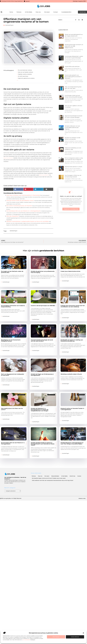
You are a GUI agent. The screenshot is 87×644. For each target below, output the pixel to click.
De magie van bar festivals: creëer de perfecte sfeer (12, 272)
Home (11, 12)
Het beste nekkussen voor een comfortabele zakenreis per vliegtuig (72, 128)
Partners (19, 12)
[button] (83, 633)
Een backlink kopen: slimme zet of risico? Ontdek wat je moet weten (49, 478)
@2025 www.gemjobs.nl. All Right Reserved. (11, 498)
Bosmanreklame (8, 158)
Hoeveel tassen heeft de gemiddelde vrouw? (20, 200)
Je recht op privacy (23, 76)
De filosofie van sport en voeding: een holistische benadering (72, 340)
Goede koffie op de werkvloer (72, 66)
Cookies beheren (75, 637)
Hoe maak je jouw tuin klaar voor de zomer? (12, 409)
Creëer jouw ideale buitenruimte (70, 271)
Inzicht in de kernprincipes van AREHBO (43, 306)
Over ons (38, 12)
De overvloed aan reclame (25, 70)
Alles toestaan (56, 637)
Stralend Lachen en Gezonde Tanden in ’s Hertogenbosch (72, 409)
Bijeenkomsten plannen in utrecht (73, 167)
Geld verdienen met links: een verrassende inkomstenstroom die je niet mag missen (53, 480)
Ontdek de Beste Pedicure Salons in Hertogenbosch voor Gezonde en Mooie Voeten (43, 444)
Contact (56, 12)
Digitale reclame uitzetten (25, 74)
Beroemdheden (55, 476)
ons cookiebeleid (26, 640)
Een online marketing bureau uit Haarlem (19, 206)
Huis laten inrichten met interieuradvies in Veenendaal (23, 195)
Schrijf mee (72, 476)
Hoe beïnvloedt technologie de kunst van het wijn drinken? (42, 340)
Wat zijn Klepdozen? (13, 216)
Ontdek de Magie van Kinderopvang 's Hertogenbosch (42, 375)
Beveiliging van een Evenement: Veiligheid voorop (11, 340)
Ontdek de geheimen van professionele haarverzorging (43, 272)
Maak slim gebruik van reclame (26, 78)
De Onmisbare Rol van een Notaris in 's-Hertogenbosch (23, 211)
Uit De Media (29, 12)
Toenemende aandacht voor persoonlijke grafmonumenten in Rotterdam (73, 77)
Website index (82, 498)
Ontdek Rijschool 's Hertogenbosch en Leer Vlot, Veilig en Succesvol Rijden (72, 443)
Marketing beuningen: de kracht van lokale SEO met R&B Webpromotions (74, 46)
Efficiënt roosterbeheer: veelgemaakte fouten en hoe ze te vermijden (28, 221)
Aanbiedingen (9, 25)
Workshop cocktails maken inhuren (71, 374)
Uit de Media (64, 476)
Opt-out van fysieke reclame (26, 72)
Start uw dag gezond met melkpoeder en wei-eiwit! (13, 375)
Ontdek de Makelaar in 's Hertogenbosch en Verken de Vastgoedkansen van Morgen (40, 410)
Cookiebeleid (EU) (66, 12)
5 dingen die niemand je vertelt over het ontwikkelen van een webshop (73, 306)
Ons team (47, 12)
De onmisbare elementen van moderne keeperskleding (13, 306)
